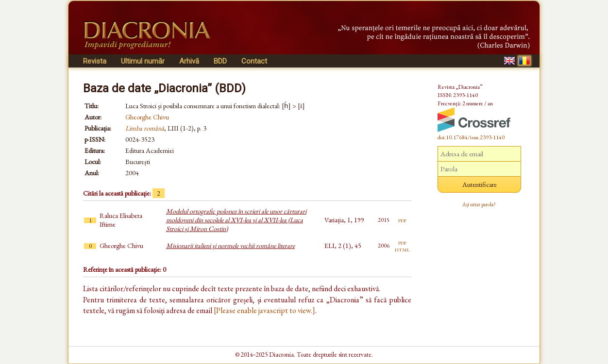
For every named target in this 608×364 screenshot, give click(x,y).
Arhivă (189, 61)
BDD (220, 61)
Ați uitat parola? (479, 204)
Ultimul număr (143, 61)
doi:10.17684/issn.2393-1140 (471, 137)
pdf (402, 220)
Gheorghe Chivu (147, 117)
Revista (95, 61)
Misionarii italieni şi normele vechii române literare (230, 246)
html (402, 249)
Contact (254, 61)
